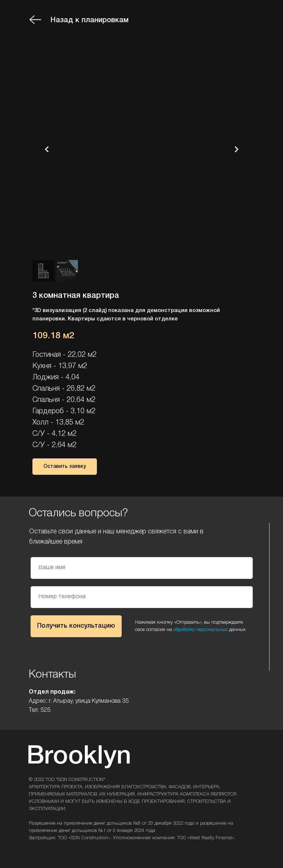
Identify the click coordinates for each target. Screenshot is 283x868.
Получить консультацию (76, 626)
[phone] (142, 597)
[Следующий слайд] (236, 149)
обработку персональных (201, 630)
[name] (142, 568)
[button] (65, 467)
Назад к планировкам (90, 20)
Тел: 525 (40, 710)
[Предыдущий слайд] (47, 149)
